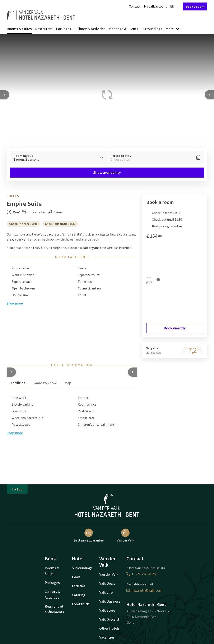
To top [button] (17, 489)
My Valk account (155, 6)
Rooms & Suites (19, 29)
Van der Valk (125, 535)
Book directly (175, 328)
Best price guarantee (89, 535)
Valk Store (107, 610)
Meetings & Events (123, 29)
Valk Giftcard (109, 619)
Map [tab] (68, 383)
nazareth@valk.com (144, 590)
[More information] (158, 280)
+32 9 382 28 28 (141, 574)
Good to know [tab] (45, 383)
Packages (64, 29)
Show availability (107, 172)
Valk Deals (107, 583)
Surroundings (152, 29)
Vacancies (107, 637)
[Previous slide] (5, 95)
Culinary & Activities (90, 29)
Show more (15, 433)
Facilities (79, 586)
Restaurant (44, 29)
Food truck (80, 604)
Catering (79, 595)
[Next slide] (209, 95)
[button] (11, 372)
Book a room (195, 6)
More (173, 29)
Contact (135, 6)
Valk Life (106, 592)
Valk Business (110, 601)
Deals (76, 577)
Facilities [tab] (18, 383)
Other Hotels (109, 628)
